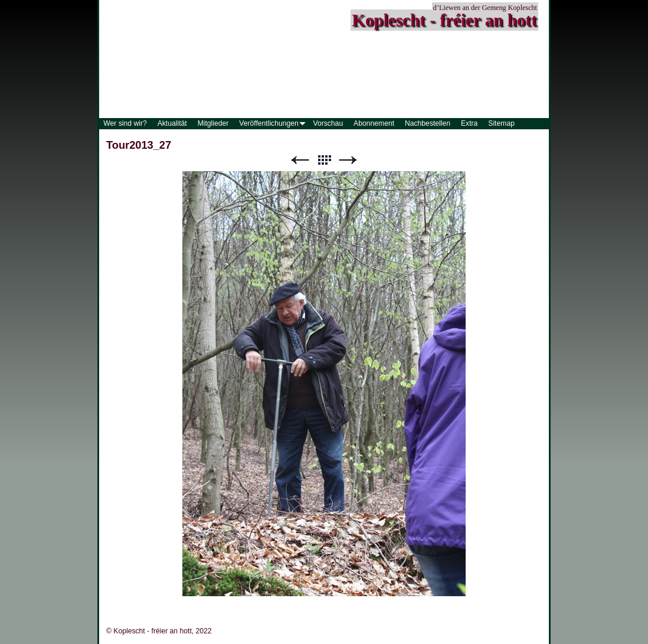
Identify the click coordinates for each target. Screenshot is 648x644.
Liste (324, 160)
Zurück (300, 160)
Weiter (348, 160)
